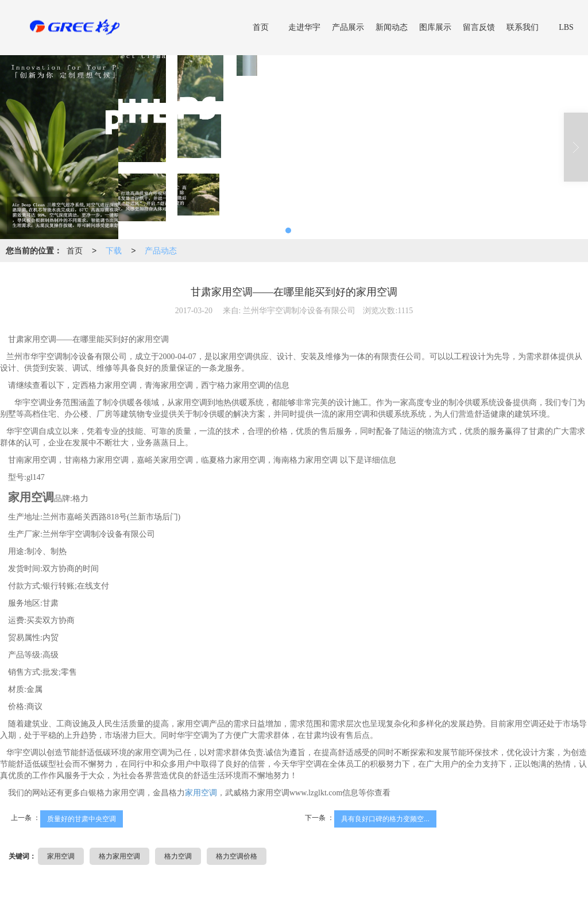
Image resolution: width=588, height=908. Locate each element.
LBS (566, 27)
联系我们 (523, 27)
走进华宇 (304, 27)
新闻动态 (392, 27)
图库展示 (435, 27)
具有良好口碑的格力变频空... (385, 819)
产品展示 (348, 27)
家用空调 (201, 793)
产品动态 (161, 251)
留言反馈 (479, 27)
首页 (261, 27)
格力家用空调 (119, 856)
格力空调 (178, 856)
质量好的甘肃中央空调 (82, 819)
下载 (114, 251)
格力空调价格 (237, 856)
